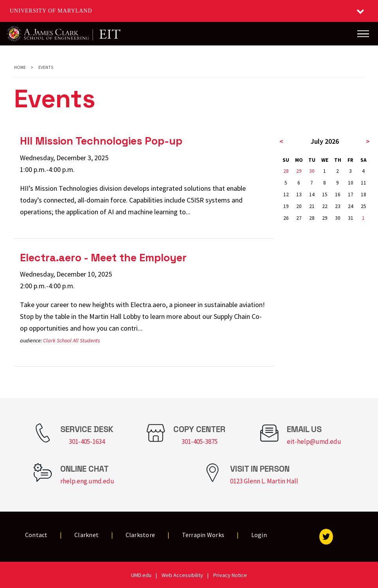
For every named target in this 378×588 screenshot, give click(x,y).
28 (286, 171)
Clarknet (86, 535)
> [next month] (368, 141)
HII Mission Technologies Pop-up (101, 141)
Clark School (57, 340)
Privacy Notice (230, 575)
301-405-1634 (87, 441)
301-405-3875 (200, 441)
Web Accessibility (182, 575)
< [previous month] (281, 141)
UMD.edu (141, 575)
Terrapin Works (203, 535)
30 (312, 171)
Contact (36, 535)
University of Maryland (51, 11)
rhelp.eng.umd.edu (87, 481)
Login (259, 535)
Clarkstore (140, 535)
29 (299, 171)
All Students (86, 340)
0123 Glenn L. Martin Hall (264, 481)
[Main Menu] (363, 34)
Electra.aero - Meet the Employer (103, 258)
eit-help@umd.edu (314, 441)
